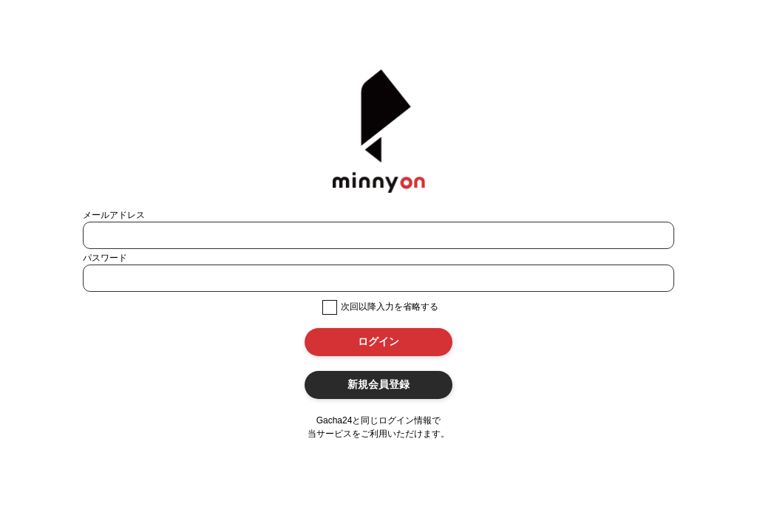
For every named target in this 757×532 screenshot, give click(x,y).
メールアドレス (114, 215)
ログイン (378, 341)
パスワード (105, 258)
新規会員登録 (378, 384)
